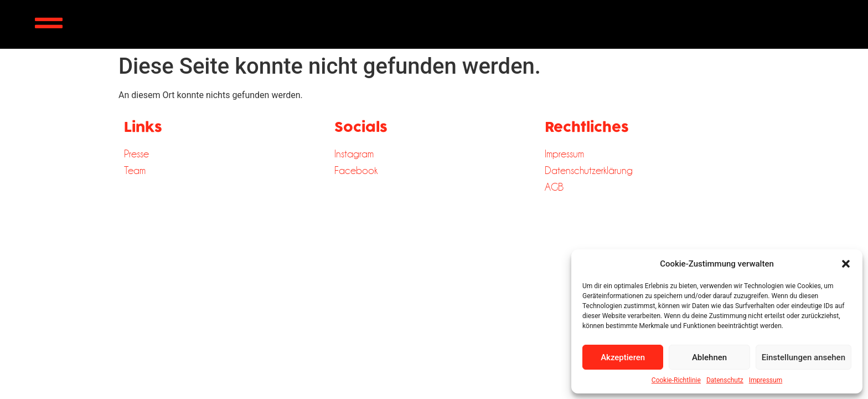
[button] (846, 264)
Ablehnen (709, 357)
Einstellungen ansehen (804, 357)
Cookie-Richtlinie (676, 380)
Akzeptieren (623, 357)
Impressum (766, 380)
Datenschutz (725, 380)
